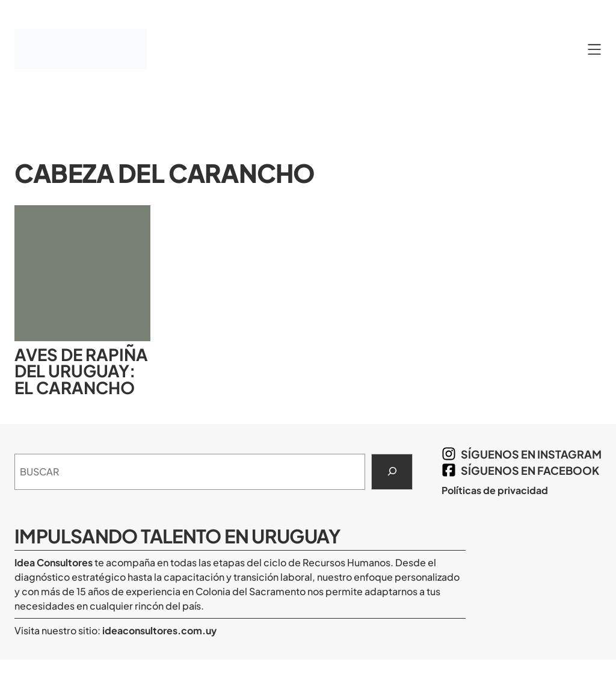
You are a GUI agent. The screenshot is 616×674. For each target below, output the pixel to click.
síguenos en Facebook (530, 470)
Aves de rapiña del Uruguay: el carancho (81, 371)
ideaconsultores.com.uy (159, 630)
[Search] (392, 472)
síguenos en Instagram (531, 454)
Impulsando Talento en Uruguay (177, 536)
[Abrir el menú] (594, 49)
